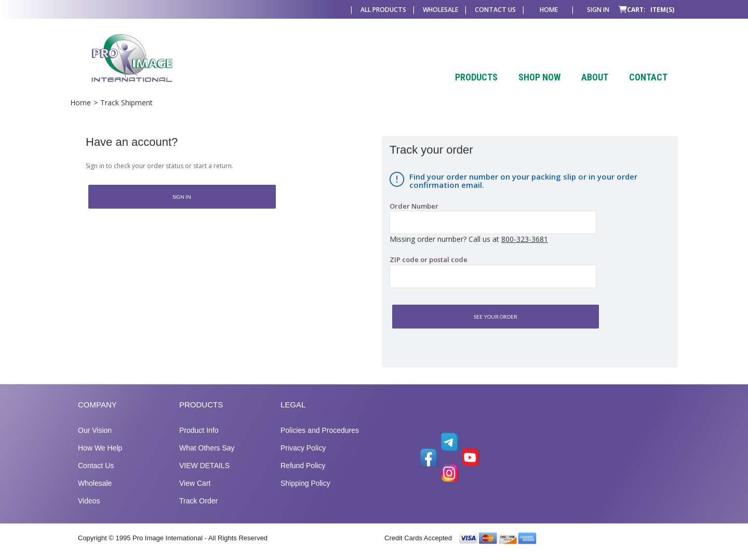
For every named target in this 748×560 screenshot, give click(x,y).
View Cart (195, 483)
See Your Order (496, 317)
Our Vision (95, 430)
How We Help (100, 448)
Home (549, 10)
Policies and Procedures (320, 430)
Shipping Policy (305, 483)
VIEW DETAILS (204, 466)
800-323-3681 (525, 239)
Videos (89, 501)
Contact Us (495, 10)
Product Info (199, 430)
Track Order (198, 501)
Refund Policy (303, 466)
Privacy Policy (303, 448)
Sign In (182, 197)
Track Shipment (126, 103)
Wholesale (440, 10)
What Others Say (207, 448)
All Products (383, 10)
